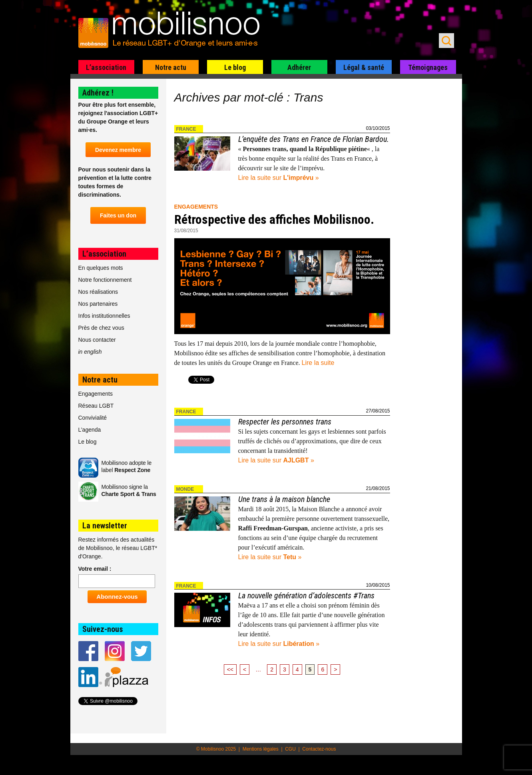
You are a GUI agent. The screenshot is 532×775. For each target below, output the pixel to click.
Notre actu (171, 67)
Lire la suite (318, 363)
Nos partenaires (98, 304)
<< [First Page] (230, 669)
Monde (185, 489)
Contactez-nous (319, 749)
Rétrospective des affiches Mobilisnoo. (274, 219)
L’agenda (90, 430)
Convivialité (93, 418)
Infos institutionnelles (104, 316)
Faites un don (118, 215)
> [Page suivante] (335, 669)
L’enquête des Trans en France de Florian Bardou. (314, 139)
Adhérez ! (98, 93)
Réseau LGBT (96, 406)
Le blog (235, 67)
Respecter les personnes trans (285, 422)
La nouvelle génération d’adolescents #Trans (306, 596)
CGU (290, 749)
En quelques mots (101, 268)
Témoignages (428, 67)
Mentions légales (261, 749)
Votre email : (95, 569)
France (186, 129)
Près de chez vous (101, 328)
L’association (106, 67)
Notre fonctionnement (105, 280)
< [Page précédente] (245, 669)
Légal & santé (364, 67)
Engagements (196, 207)
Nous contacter (97, 340)
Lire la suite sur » (279, 178)
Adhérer (299, 67)
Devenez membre (118, 150)
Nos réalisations (98, 292)
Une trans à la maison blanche (284, 499)
